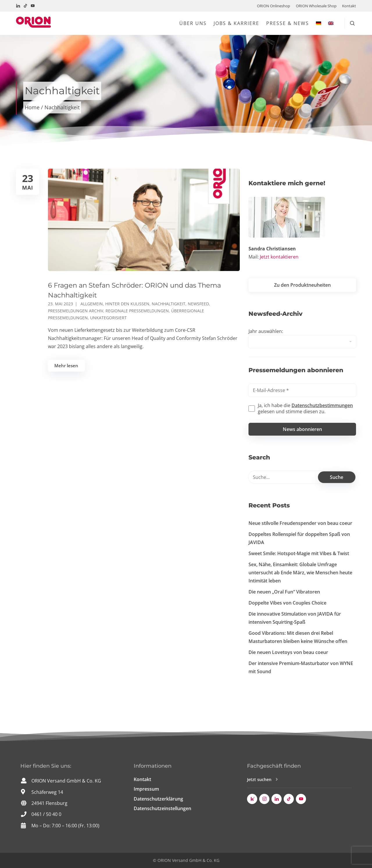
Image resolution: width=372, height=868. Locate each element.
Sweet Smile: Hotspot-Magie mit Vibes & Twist (299, 553)
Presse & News (288, 23)
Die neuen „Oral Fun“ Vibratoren (284, 592)
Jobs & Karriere (236, 23)
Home (32, 107)
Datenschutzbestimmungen (322, 405)
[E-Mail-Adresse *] (302, 390)
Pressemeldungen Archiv (76, 311)
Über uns (193, 23)
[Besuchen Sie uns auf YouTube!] (33, 6)
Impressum (146, 789)
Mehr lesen (66, 366)
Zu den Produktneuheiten (302, 285)
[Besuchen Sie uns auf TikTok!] (25, 6)
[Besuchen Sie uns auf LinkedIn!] (18, 6)
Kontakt (349, 6)
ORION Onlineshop (273, 6)
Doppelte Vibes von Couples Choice (287, 603)
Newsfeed (198, 304)
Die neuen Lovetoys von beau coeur (288, 652)
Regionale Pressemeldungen (137, 311)
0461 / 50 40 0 (46, 814)
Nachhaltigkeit (169, 304)
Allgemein (92, 304)
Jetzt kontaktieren (279, 257)
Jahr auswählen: (266, 331)
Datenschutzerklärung (158, 799)
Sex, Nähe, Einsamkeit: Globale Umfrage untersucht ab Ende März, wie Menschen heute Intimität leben (300, 573)
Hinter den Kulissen (127, 304)
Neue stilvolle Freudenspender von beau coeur (300, 523)
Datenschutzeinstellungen (162, 808)
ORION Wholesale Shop (316, 6)
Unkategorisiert (108, 318)
